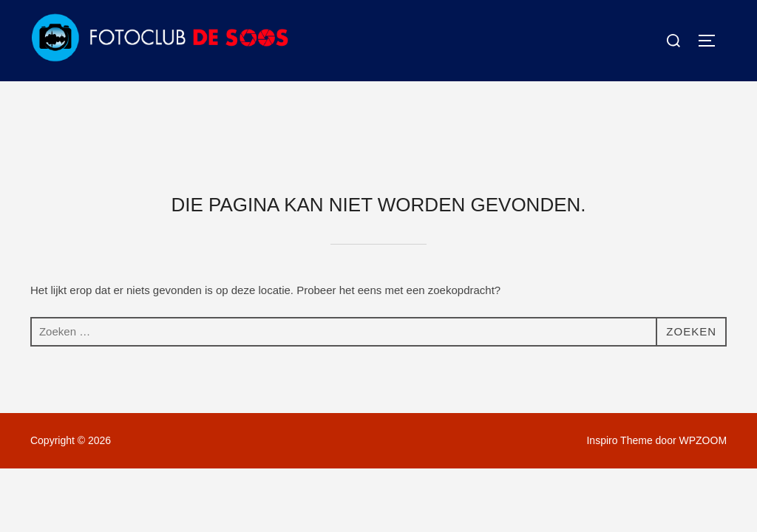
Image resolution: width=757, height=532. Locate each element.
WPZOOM (703, 359)
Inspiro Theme (619, 359)
